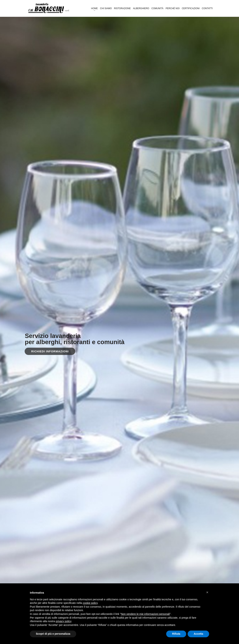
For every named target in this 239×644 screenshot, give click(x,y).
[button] (207, 592)
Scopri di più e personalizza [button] (53, 634)
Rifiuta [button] (176, 634)
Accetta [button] (198, 634)
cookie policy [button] (90, 603)
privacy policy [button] (64, 621)
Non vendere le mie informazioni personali (145, 614)
